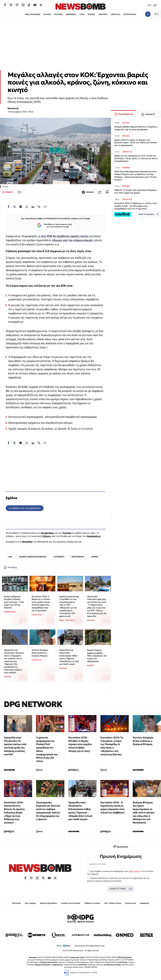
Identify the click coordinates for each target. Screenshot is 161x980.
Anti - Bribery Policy (113, 903)
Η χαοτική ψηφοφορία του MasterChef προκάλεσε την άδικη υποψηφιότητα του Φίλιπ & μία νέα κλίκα (47, 749)
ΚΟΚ (10, 557)
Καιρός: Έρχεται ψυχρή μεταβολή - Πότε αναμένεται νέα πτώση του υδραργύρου (97, 656)
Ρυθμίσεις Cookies (92, 903)
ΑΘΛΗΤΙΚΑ (103, 14)
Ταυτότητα (16, 903)
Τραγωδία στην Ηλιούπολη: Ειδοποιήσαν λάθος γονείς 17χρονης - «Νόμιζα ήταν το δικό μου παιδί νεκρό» (80, 811)
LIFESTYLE (116, 14)
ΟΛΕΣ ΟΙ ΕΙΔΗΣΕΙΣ (33, 14)
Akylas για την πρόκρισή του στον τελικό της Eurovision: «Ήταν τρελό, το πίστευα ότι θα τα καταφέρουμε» (136, 158)
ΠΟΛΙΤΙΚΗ (58, 14)
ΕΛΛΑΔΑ (47, 14)
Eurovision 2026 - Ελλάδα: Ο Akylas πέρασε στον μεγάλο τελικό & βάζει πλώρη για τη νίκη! (80, 744)
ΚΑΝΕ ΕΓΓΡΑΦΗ (121, 889)
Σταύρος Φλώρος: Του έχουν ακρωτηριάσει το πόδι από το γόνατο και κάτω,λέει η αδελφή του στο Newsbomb (144, 813)
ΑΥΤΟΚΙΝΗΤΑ (59, 557)
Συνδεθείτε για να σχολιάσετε (25, 508)
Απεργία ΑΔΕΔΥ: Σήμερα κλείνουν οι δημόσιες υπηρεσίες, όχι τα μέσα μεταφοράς (136, 128)
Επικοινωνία (131, 903)
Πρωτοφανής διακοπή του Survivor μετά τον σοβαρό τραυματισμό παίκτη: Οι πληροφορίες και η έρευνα (48, 811)
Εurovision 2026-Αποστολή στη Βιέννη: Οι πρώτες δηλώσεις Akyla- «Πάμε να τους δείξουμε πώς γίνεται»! (14, 813)
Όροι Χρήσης (30, 903)
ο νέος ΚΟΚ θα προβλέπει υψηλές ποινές (63, 236)
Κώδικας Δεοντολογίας (71, 903)
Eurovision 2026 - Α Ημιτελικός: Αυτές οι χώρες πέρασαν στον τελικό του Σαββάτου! (113, 807)
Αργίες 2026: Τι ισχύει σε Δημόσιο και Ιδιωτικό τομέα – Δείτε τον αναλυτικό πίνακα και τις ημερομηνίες (135, 143)
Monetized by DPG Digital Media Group (90, 946)
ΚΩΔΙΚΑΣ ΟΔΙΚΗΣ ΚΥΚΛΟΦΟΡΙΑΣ (33, 557)
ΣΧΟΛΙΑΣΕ (88, 192)
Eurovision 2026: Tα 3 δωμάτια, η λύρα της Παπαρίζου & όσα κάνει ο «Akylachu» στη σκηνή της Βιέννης (112, 746)
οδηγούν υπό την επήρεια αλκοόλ (72, 240)
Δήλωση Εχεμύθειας (49, 903)
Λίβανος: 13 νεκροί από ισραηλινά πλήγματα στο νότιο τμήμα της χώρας (135, 191)
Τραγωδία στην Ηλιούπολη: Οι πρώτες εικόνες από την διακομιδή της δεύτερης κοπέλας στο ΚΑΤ (15, 746)
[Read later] (107, 192)
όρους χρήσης (135, 871)
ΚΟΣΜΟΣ (91, 14)
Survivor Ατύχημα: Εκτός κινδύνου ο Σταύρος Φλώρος (40, 653)
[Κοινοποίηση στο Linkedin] (33, 207)
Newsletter (27, 542)
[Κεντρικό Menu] (157, 14)
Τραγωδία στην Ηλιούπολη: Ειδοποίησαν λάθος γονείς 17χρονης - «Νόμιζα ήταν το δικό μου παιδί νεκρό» (69, 657)
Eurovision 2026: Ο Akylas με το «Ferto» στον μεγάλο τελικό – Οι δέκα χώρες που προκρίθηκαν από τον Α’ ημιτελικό (41, 603)
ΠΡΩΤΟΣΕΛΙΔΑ (130, 14)
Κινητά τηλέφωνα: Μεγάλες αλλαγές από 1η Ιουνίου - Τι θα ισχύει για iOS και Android (14, 602)
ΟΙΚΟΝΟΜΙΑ (71, 14)
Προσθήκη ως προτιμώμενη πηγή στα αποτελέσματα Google (55, 226)
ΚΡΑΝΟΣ (95, 557)
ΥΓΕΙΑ (82, 14)
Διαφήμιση (145, 903)
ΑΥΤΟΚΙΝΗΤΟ (8, 192)
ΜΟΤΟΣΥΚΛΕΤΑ (78, 557)
